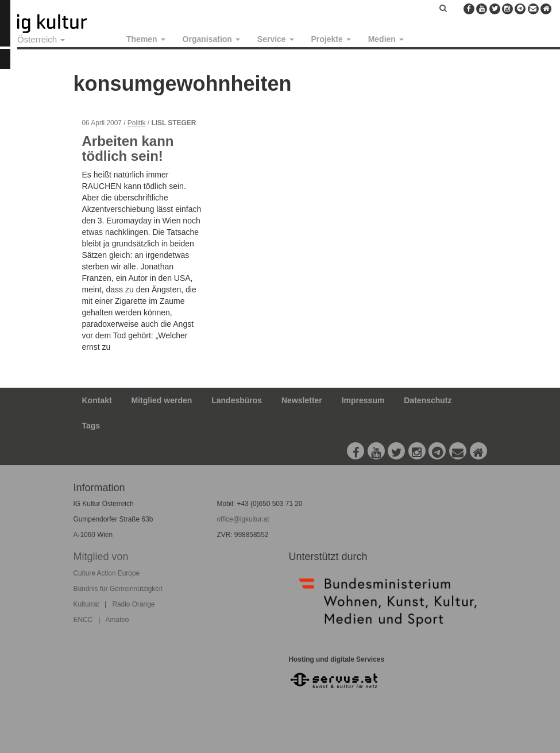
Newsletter (302, 400)
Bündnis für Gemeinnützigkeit (118, 589)
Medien (386, 39)
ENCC (83, 620)
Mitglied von (101, 557)
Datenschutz (428, 400)
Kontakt (97, 400)
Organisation (211, 39)
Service (276, 39)
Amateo (117, 620)
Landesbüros (237, 400)
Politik (137, 123)
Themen (146, 39)
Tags (91, 426)
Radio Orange (133, 604)
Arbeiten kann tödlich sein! (128, 148)
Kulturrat (86, 604)
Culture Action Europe (107, 573)
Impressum (363, 400)
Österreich (41, 39)
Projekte (331, 39)
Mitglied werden (162, 400)
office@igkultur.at (243, 519)
